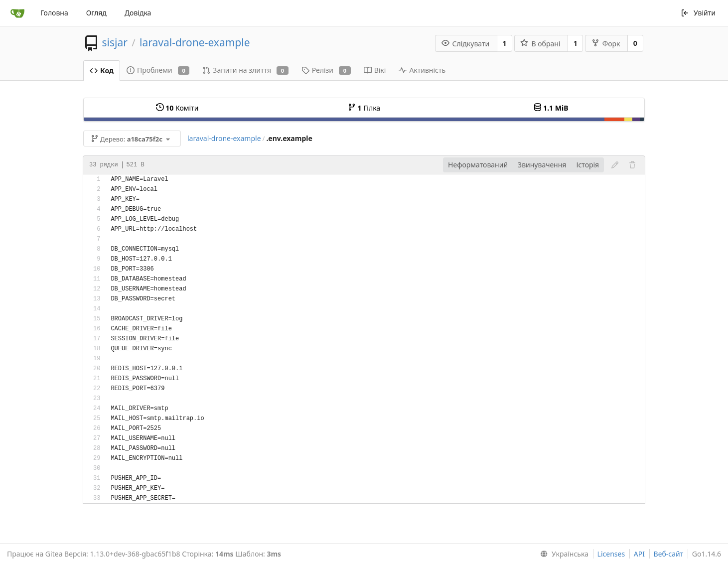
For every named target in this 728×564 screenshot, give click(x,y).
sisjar (114, 42)
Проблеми (158, 70)
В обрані (540, 44)
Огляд (96, 13)
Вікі (375, 70)
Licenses (611, 554)
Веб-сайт (669, 554)
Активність (422, 70)
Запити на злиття (245, 70)
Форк (606, 44)
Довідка (138, 13)
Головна (54, 13)
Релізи (326, 70)
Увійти (698, 13)
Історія (587, 165)
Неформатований (478, 165)
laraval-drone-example (195, 42)
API (639, 554)
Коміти (177, 108)
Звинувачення (542, 165)
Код (102, 70)
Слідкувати (466, 44)
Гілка (364, 108)
